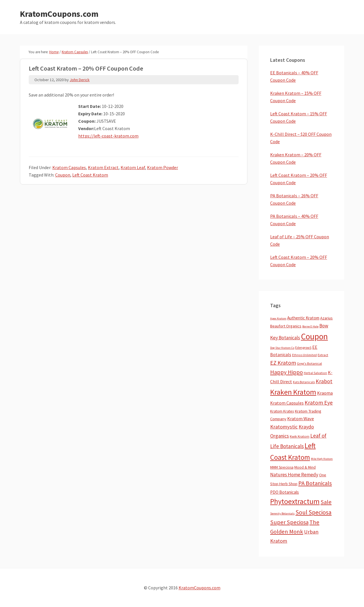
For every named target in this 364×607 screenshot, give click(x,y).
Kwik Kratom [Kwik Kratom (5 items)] (300, 436)
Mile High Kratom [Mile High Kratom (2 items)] (322, 459)
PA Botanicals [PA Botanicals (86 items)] (315, 483)
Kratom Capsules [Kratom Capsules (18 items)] (287, 403)
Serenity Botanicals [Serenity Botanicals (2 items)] (282, 513)
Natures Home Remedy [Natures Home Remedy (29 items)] (294, 475)
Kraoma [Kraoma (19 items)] (325, 393)
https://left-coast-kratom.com (108, 136)
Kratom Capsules (69, 167)
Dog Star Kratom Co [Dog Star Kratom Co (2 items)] (282, 348)
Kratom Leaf (133, 167)
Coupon (63, 175)
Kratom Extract (103, 167)
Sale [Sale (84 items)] (326, 502)
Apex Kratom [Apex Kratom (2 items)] (278, 318)
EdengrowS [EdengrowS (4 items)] (303, 347)
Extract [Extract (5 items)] (323, 355)
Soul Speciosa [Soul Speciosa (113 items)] (314, 512)
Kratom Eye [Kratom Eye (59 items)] (319, 403)
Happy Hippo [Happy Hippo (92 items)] (287, 372)
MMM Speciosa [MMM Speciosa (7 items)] (282, 467)
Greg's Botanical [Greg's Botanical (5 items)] (309, 363)
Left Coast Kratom (90, 175)
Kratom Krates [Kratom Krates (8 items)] (282, 411)
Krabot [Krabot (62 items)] (324, 381)
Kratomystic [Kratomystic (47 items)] (284, 427)
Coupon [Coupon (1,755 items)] (314, 336)
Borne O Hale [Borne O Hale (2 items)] (310, 326)
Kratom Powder (163, 167)
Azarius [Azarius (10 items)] (326, 318)
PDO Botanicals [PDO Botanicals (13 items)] (285, 492)
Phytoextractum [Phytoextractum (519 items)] (295, 501)
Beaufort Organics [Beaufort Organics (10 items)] (286, 326)
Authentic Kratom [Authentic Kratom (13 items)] (303, 318)
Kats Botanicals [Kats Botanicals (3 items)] (304, 382)
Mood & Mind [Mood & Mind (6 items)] (305, 467)
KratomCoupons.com (59, 14)
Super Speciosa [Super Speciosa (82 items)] (289, 522)
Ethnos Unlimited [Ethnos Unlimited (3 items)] (304, 355)
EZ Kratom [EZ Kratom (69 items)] (283, 363)
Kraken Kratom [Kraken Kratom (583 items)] (293, 392)
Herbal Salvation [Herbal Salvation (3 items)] (315, 373)
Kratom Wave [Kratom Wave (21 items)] (301, 419)
